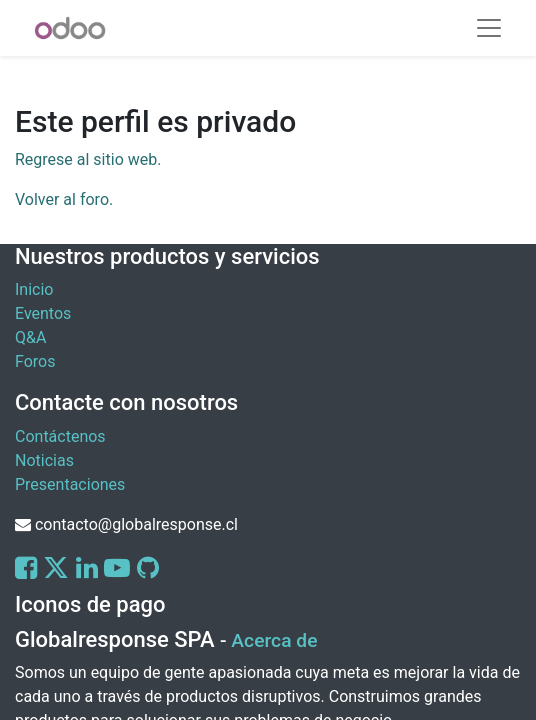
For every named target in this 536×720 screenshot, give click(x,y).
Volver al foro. (64, 199)
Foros (35, 361)
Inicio (34, 289)
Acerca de (274, 640)
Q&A (30, 337)
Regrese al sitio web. (88, 159)
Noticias (44, 460)
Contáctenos (60, 436)
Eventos (43, 313)
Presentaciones (70, 484)
